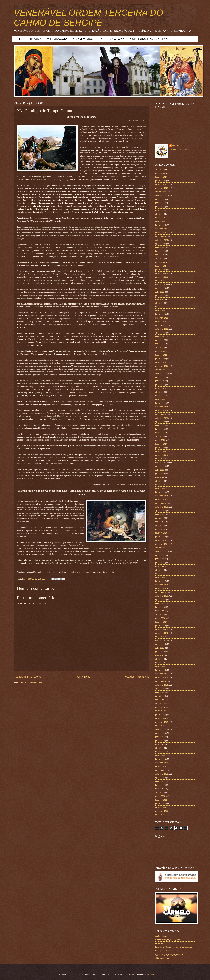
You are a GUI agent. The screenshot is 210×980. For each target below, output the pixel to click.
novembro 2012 (162, 767)
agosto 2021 (160, 377)
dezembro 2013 (162, 718)
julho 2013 (160, 737)
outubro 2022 (161, 325)
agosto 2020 (160, 422)
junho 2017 (160, 563)
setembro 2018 (162, 507)
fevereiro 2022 (161, 355)
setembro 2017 (162, 551)
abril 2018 (159, 525)
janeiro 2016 (160, 626)
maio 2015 (160, 655)
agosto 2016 (160, 600)
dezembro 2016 (162, 585)
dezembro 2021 (162, 362)
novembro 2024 (162, 233)
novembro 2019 (162, 455)
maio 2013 (160, 744)
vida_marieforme (162, 958)
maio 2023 (160, 299)
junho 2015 (160, 652)
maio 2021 (160, 388)
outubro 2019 (161, 459)
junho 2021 (160, 385)
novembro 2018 (162, 499)
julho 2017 (160, 559)
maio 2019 (160, 477)
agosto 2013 (160, 733)
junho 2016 (160, 607)
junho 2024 (160, 251)
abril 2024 (159, 259)
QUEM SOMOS (83, 39)
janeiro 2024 (160, 270)
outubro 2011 (161, 815)
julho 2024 (160, 247)
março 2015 (160, 663)
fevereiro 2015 (161, 666)
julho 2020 (160, 425)
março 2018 (160, 529)
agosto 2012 (160, 778)
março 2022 (160, 351)
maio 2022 (160, 344)
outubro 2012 (161, 770)
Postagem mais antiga (136, 677)
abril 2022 (159, 347)
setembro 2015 (162, 640)
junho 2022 (160, 340)
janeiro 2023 (160, 314)
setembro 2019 (162, 462)
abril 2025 (159, 214)
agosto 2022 (160, 333)
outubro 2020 (161, 414)
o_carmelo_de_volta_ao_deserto (169, 954)
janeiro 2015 (160, 670)
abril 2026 (159, 169)
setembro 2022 (162, 329)
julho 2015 (160, 648)
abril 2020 (159, 437)
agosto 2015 (160, 644)
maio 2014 (160, 700)
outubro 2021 (161, 370)
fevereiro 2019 (161, 488)
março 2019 (160, 485)
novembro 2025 (162, 188)
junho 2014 (160, 696)
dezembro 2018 (162, 496)
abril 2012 (159, 792)
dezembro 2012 (162, 763)
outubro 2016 (161, 592)
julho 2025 (160, 203)
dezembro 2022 (162, 318)
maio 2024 (160, 255)
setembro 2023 (162, 284)
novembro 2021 (162, 366)
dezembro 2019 (162, 451)
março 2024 (160, 262)
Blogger (151, 974)
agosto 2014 (160, 689)
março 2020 (160, 440)
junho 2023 (160, 296)
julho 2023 (160, 292)
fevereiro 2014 (161, 711)
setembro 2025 (162, 195)
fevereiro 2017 (161, 577)
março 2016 (160, 618)
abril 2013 (159, 748)
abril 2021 (159, 392)
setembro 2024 (162, 240)
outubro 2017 (161, 548)
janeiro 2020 (160, 448)
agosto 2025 (160, 199)
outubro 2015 (161, 637)
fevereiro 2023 (161, 310)
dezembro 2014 (162, 674)
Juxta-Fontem (161, 936)
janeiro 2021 (160, 403)
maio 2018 (160, 522)
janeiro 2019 (160, 492)
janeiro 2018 (160, 537)
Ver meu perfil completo (179, 150)
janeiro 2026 (160, 181)
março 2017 (160, 574)
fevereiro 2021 (161, 399)
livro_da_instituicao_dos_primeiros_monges (174, 947)
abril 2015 (159, 659)
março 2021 (160, 396)
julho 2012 (160, 781)
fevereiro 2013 (161, 755)
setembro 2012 (162, 774)
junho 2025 (160, 207)
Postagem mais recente (28, 677)
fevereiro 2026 (161, 177)
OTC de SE (177, 146)
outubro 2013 (161, 726)
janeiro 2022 (160, 359)
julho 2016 (160, 603)
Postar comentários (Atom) (32, 682)
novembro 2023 (162, 277)
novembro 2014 (162, 677)
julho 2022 (160, 336)
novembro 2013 (162, 722)
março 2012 (160, 796)
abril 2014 (159, 703)
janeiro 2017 (160, 581)
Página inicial (82, 677)
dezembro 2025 (162, 184)
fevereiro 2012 (161, 800)
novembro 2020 (162, 411)
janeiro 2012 (160, 804)
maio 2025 (160, 210)
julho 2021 (160, 381)
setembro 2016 (162, 596)
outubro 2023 (161, 281)
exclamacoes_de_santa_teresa (168, 940)
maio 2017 (160, 566)
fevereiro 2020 (161, 444)
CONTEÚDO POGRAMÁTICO (149, 39)
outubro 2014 (161, 681)
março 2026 (160, 173)
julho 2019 (160, 470)
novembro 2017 (162, 544)
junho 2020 (160, 429)
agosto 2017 (160, 555)
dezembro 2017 (162, 540)
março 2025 (160, 218)
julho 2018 (160, 514)
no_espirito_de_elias (164, 951)
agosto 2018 (160, 511)
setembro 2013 (162, 729)
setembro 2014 (162, 685)
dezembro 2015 (162, 629)
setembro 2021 (162, 373)
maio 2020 (160, 433)
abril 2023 (159, 303)
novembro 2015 (162, 633)
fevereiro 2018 (161, 533)
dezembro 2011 (162, 807)
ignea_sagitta (161, 943)
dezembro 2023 (162, 273)
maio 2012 (160, 789)
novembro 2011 (162, 811)
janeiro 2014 (160, 715)
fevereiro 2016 (161, 622)
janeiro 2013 (160, 759)
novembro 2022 (162, 321)
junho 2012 (160, 785)
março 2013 (160, 752)
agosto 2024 (160, 244)
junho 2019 (160, 474)
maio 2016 (160, 611)
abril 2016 (159, 614)
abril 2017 (159, 570)
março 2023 (160, 307)
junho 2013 (160, 741)
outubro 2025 (161, 192)
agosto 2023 (160, 288)
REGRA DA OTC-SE (111, 39)
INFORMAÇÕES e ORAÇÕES (49, 39)
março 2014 (160, 707)
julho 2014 (160, 692)
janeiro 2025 (160, 225)
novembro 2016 (162, 589)
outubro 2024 (161, 236)
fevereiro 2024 (161, 266)
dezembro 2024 (162, 229)
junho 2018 (160, 518)
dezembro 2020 (162, 407)
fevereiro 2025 (161, 221)
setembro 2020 (162, 418)
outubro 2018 (161, 503)
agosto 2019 (160, 466)
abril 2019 (159, 481)
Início (21, 39)
